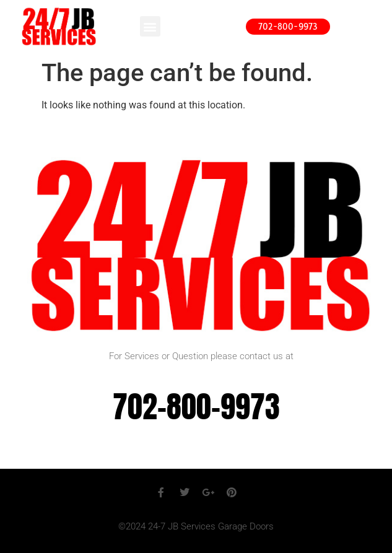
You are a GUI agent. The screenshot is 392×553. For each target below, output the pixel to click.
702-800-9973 (196, 407)
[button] (150, 26)
